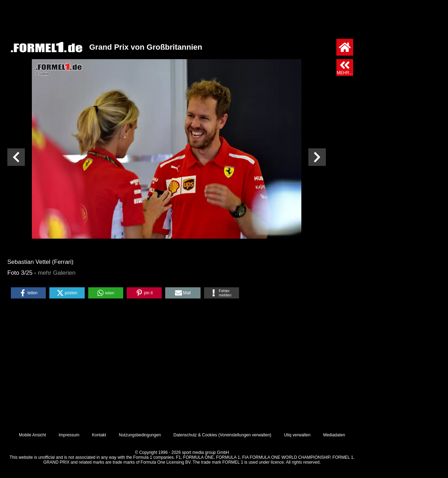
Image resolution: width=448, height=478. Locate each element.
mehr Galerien (57, 273)
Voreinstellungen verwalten (245, 435)
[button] (28, 293)
